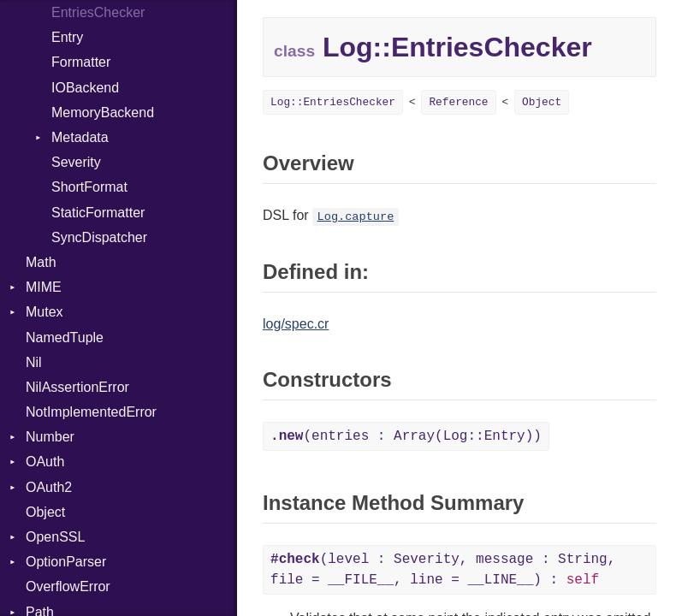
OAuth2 (49, 487)
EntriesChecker (98, 12)
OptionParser (66, 562)
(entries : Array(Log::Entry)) (406, 436)
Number (50, 437)
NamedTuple (65, 338)
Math (41, 262)
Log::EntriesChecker (333, 102)
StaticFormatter (98, 213)
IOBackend (85, 88)
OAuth (45, 462)
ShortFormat (89, 187)
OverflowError (68, 586)
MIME (44, 287)
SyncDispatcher (99, 237)
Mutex (44, 312)
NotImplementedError (91, 412)
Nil (34, 362)
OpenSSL (55, 537)
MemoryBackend (103, 113)
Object (45, 512)
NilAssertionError (77, 387)
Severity (76, 162)
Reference (458, 102)
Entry (67, 37)
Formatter (81, 62)
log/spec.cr (296, 324)
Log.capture (356, 217)
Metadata (80, 137)
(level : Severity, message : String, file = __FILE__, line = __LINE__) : (443, 570)
